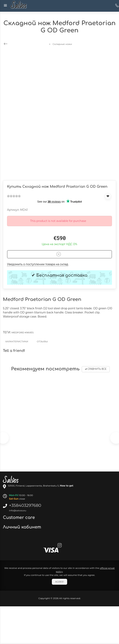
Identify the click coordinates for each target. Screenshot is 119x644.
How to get (67, 486)
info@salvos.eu (18, 510)
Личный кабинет (23, 527)
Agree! (59, 582)
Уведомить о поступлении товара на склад (38, 264)
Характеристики (17, 341)
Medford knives (23, 332)
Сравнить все (96, 369)
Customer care (19, 518)
